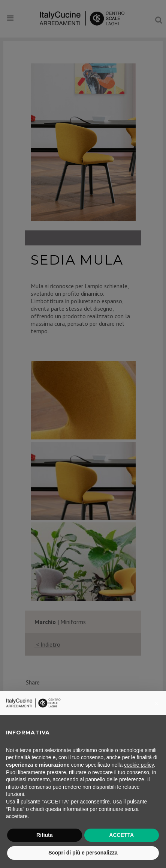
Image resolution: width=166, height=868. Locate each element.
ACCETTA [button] (121, 835)
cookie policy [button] (139, 765)
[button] (156, 703)
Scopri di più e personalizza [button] (83, 853)
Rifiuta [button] (45, 835)
